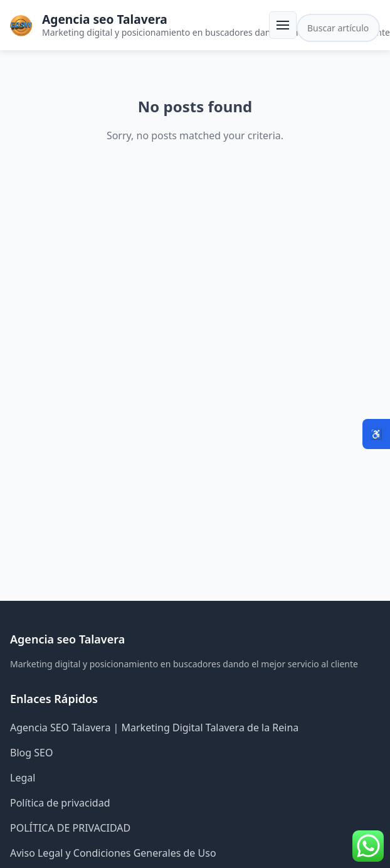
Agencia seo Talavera (105, 19)
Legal (23, 778)
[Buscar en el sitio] (338, 28)
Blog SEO (31, 753)
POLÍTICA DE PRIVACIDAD (70, 828)
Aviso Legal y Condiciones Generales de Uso (113, 853)
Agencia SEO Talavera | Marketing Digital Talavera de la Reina (154, 728)
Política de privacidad (60, 803)
